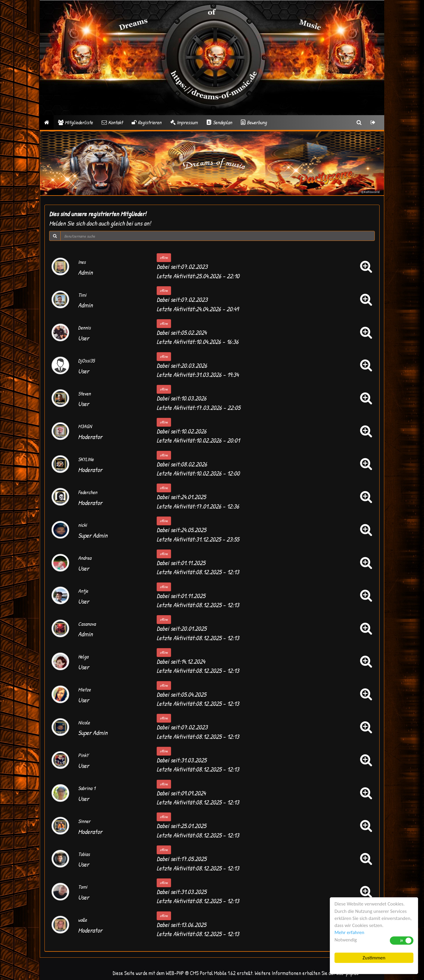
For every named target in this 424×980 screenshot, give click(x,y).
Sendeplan (219, 122)
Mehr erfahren (349, 932)
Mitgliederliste (75, 122)
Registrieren (146, 122)
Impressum (184, 122)
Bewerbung (254, 122)
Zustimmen (374, 958)
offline (164, 258)
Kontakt (112, 122)
